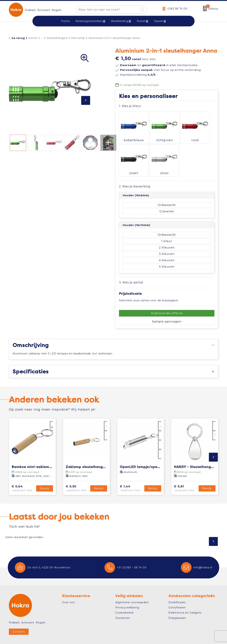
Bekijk (45, 475)
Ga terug (18, 38)
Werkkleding (120, 21)
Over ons (68, 589)
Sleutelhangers (57, 38)
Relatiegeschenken (89, 21)
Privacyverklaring (127, 594)
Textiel (141, 21)
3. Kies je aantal (131, 269)
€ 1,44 (132, 475)
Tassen (159, 21)
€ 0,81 (186, 475)
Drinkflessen (177, 589)
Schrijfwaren (177, 594)
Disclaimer (123, 604)
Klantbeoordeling (138, 75)
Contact (19, 618)
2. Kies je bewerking (135, 173)
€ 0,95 (77, 475)
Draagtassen (177, 604)
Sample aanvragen (167, 308)
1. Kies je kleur (130, 106)
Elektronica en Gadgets (185, 599)
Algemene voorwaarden (132, 589)
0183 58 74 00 (177, 9)
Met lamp (78, 38)
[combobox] (107, 10)
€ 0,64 (23, 475)
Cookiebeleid (124, 599)
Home (33, 38)
